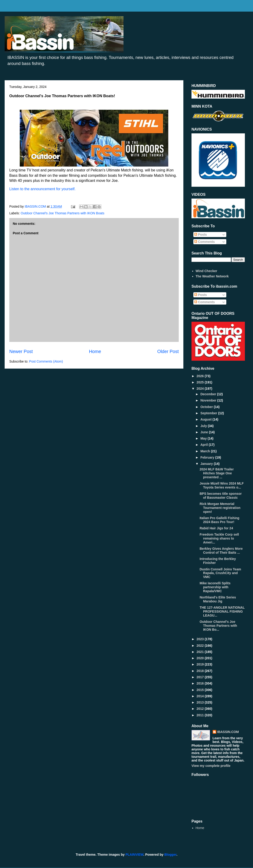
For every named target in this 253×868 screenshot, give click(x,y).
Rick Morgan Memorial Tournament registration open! (220, 508)
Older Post (168, 351)
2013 (201, 702)
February (208, 457)
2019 (201, 664)
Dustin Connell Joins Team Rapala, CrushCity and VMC (220, 573)
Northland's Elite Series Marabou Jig (218, 599)
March (206, 451)
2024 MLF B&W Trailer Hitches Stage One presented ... (217, 473)
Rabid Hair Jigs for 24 (216, 528)
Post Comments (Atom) (46, 361)
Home (95, 351)
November (209, 400)
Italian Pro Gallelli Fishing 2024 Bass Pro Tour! (219, 520)
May (204, 438)
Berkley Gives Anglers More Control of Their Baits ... (221, 551)
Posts (201, 235)
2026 (201, 376)
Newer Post (21, 351)
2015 (201, 690)
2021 (201, 652)
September (209, 413)
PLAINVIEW (135, 855)
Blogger (170, 855)
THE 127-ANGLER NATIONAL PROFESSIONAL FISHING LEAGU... (222, 611)
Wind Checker (206, 271)
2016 (201, 683)
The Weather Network (212, 276)
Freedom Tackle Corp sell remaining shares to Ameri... (219, 538)
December (209, 394)
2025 (201, 382)
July (204, 426)
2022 (201, 646)
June (205, 432)
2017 (201, 677)
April (204, 445)
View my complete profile (211, 766)
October (207, 407)
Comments (204, 242)
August (206, 419)
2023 (201, 639)
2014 (201, 696)
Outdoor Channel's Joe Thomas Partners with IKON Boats (62, 213)
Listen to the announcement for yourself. (43, 189)
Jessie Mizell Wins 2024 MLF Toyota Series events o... (222, 485)
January (207, 464)
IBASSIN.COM (36, 206)
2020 (201, 658)
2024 (201, 389)
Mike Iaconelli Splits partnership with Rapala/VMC (215, 587)
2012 (201, 709)
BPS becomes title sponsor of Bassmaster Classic (221, 496)
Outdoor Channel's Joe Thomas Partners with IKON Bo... (218, 626)
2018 (201, 671)
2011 (201, 715)
